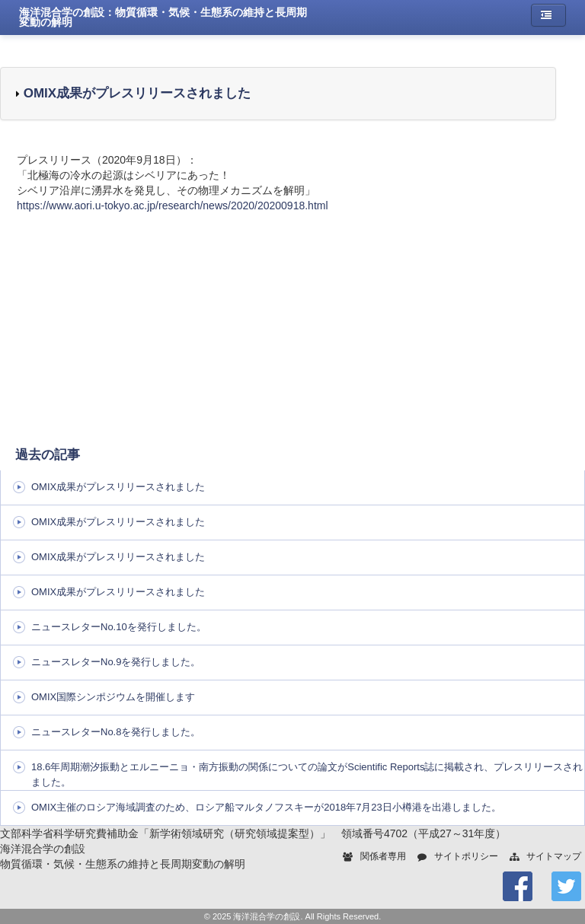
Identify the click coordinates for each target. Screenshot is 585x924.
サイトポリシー (466, 856)
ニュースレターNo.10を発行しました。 (119, 627)
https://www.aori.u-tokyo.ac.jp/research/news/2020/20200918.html (173, 206)
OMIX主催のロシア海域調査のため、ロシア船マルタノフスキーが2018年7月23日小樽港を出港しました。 (266, 807)
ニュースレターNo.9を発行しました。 (116, 662)
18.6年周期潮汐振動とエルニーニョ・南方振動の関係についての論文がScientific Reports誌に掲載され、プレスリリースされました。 (307, 774)
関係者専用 (383, 856)
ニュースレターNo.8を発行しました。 (116, 732)
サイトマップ (554, 856)
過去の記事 (48, 455)
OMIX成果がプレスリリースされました (135, 93)
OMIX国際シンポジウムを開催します (113, 697)
